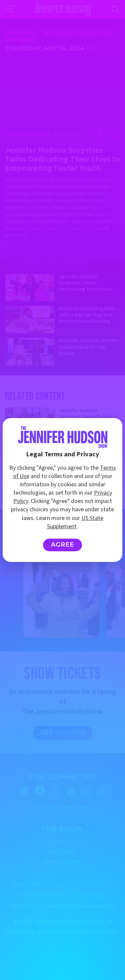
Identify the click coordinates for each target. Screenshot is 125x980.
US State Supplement (75, 522)
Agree (62, 545)
